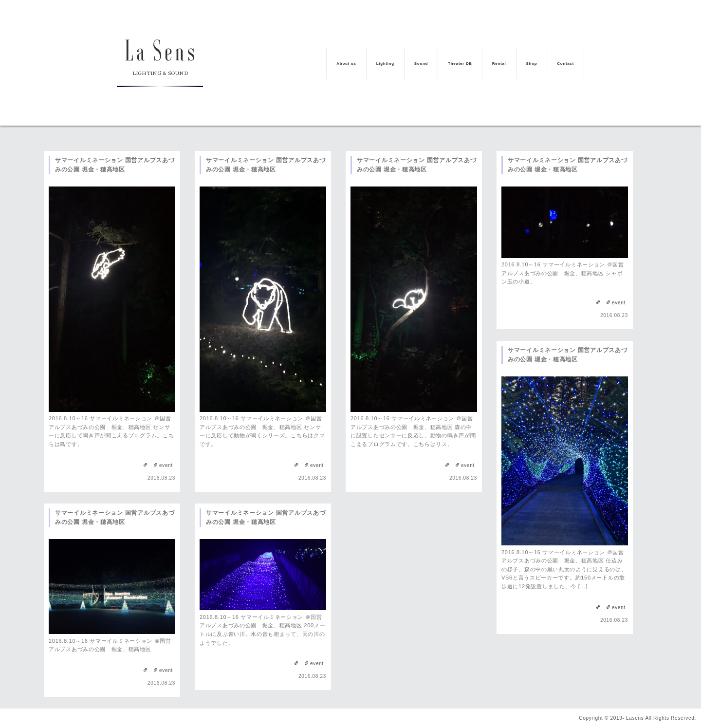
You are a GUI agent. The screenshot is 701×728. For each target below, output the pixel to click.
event (166, 465)
